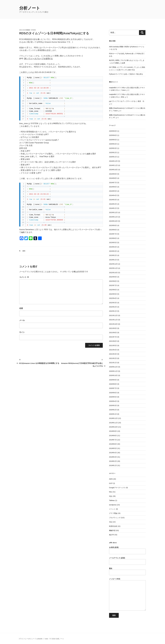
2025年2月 (113, 153)
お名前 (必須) (127, 550)
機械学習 (112, 530)
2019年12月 (113, 418)
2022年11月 (113, 268)
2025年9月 (113, 131)
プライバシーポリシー (27, 639)
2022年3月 (113, 303)
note (46, 639)
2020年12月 (113, 367)
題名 (127, 571)
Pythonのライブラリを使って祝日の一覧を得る (126, 74)
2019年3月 (113, 457)
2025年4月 (113, 144)
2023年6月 (113, 238)
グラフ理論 (113, 513)
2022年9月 (113, 277)
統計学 (111, 535)
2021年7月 (113, 337)
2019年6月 (113, 444)
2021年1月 (113, 363)
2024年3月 (113, 200)
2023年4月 (113, 247)
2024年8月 (113, 178)
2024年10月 (113, 170)
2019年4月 (113, 453)
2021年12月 (113, 315)
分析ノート (30, 8)
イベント (112, 509)
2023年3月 (113, 251)
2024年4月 (113, 195)
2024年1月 (113, 208)
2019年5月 (113, 448)
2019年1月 (113, 465)
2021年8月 (113, 333)
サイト (22, 332)
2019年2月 (113, 461)
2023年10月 (113, 221)
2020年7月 (113, 388)
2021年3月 (113, 354)
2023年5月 (113, 243)
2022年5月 (113, 294)
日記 (111, 522)
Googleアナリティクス (117, 488)
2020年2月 (113, 410)
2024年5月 (113, 191)
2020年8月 (113, 384)
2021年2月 (113, 358)
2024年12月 (113, 161)
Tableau (112, 500)
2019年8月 (113, 436)
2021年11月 (113, 320)
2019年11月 (113, 423)
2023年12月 (113, 212)
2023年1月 (113, 260)
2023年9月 (113, 225)
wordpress (113, 505)
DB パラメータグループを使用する (38, 59)
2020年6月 (113, 393)
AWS (24, 251)
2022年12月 (113, 264)
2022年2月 (113, 307)
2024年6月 (113, 187)
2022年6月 (113, 290)
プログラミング (115, 518)
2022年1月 (113, 311)
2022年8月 (113, 281)
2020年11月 (113, 371)
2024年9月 (113, 174)
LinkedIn (39, 639)
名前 (21, 308)
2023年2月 (113, 255)
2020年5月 (113, 397)
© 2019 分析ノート (57, 639)
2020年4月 (113, 401)
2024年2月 (113, 204)
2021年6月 (113, 341)
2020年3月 (113, 405)
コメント (24, 277)
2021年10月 (113, 324)
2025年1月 (113, 157)
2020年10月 (113, 375)
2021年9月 (113, 328)
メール (22, 320)
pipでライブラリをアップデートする (122, 101)
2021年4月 (113, 350)
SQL (111, 496)
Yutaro (33, 30)
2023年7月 (113, 234)
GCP (111, 483)
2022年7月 (113, 285)
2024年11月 (113, 165)
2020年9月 (113, 380)
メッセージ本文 (127, 594)
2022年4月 (113, 298)
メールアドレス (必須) (127, 561)
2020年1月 (113, 414)
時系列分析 (113, 526)
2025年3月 (113, 148)
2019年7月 (113, 440)
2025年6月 (113, 135)
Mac (111, 492)
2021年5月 (113, 346)
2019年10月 (113, 427)
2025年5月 (113, 140)
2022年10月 (113, 273)
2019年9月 (113, 431)
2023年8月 (113, 230)
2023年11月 (113, 217)
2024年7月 (113, 183)
